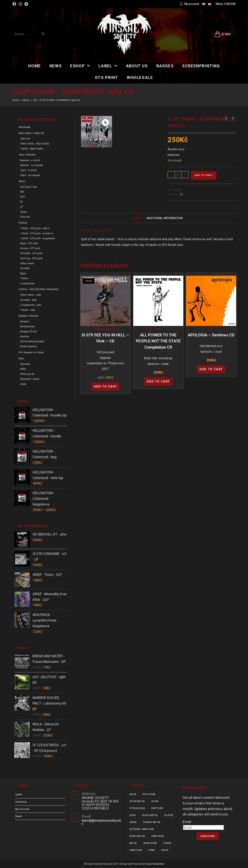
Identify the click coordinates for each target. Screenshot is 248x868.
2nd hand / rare (29, 187)
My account (22, 809)
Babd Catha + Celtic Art (31, 133)
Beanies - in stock (30, 160)
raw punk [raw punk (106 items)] (158, 836)
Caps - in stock (28, 170)
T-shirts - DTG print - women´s (37, 233)
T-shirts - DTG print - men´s (35, 228)
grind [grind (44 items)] (133, 822)
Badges (25, 321)
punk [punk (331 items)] (152, 850)
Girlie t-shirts (27, 263)
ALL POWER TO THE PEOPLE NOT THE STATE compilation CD (158, 341)
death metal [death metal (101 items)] (137, 836)
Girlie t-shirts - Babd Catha (35, 144)
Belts (23, 369)
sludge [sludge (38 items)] (169, 815)
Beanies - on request (32, 165)
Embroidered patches (32, 341)
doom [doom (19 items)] (155, 801)
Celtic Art (25, 139)
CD (181, 194)
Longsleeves (27, 283)
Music (22, 181)
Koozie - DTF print (30, 248)
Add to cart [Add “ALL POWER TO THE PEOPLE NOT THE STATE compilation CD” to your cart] (158, 381)
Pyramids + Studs (30, 379)
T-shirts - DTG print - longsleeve (37, 238)
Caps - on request (30, 175)
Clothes (23, 223)
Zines (23, 384)
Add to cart (204, 175)
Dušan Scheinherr (155, 864)
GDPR (19, 795)
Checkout (21, 802)
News (19, 816)
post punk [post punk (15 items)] (149, 794)
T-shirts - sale (28, 310)
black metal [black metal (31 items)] (150, 815)
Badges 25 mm (29, 331)
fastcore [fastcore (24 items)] (157, 808)
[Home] (16, 100)
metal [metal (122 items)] (133, 843)
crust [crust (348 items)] (165, 850)
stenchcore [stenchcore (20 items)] (137, 808)
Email (187, 822)
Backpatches (28, 326)
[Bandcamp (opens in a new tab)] (26, 4)
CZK (227, 4)
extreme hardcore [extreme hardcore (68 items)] (142, 829)
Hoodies (25, 268)
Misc (21, 358)
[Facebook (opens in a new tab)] (15, 4)
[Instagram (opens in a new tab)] (20, 4)
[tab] (138, 218)
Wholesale (103, 329)
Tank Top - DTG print (31, 258)
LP (22, 207)
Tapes (24, 212)
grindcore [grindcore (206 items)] (150, 843)
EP (22, 202)
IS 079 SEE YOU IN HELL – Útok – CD (105, 338)
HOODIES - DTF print (31, 253)
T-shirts (24, 278)
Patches (25, 336)
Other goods (27, 374)
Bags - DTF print (29, 243)
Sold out (25, 217)
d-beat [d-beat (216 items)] (167, 843)
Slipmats (25, 364)
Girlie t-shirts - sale (30, 295)
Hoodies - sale (28, 300)
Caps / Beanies (27, 155)
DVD (23, 197)
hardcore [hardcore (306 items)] (136, 850)
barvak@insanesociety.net (101, 822)
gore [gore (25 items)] (133, 815)
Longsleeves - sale (31, 305)
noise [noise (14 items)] (133, 794)
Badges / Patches (28, 316)
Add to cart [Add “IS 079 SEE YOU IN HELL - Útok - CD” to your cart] (105, 386)
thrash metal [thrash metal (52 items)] (152, 822)
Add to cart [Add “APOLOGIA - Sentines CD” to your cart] (211, 369)
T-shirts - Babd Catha (32, 149)
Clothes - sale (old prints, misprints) (39, 289)
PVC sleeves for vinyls (31, 352)
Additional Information (165, 218)
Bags (23, 273)
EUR (233, 4)
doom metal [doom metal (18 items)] (137, 801)
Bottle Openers (28, 346)
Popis (138, 218)
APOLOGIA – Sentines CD (211, 335)
